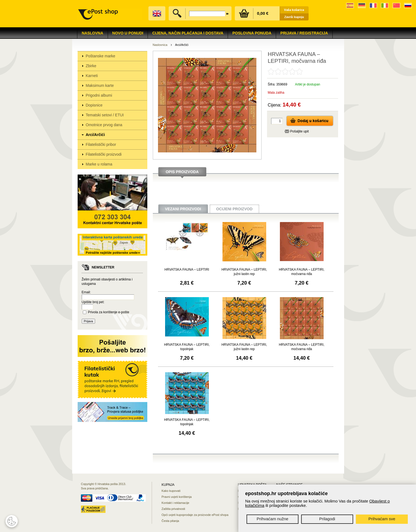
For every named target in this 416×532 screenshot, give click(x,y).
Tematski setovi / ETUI (105, 115)
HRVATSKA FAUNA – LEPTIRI (187, 270)
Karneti (92, 76)
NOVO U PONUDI (128, 33)
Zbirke (91, 66)
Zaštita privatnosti (173, 509)
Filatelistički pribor (101, 144)
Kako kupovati (171, 491)
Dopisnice (94, 105)
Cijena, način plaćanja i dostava (188, 33)
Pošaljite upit (300, 131)
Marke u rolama (99, 164)
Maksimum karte (100, 85)
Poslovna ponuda (252, 33)
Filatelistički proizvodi (104, 154)
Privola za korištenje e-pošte (109, 312)
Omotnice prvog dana (104, 125)
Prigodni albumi (99, 95)
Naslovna (93, 33)
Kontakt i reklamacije (175, 503)
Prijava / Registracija (304, 33)
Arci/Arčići (95, 135)
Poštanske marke (101, 56)
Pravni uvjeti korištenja (177, 497)
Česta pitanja (170, 521)
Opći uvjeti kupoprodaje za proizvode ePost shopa (195, 515)
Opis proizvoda (182, 172)
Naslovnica (160, 45)
